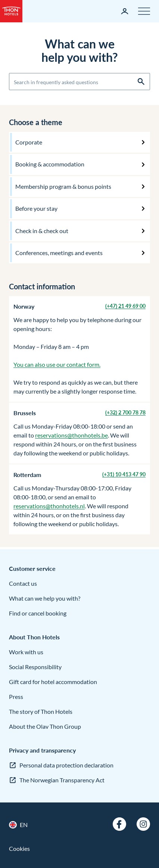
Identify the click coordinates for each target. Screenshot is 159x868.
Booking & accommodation (50, 164)
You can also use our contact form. (57, 364)
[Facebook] (119, 824)
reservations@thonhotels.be (71, 435)
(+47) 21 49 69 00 (125, 306)
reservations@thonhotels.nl (49, 506)
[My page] (125, 11)
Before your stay (36, 208)
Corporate (29, 142)
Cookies (19, 848)
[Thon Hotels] (11, 11)
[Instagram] (143, 824)
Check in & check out (42, 231)
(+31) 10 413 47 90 (124, 474)
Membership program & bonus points (63, 186)
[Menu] (144, 11)
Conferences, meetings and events (59, 253)
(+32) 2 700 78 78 (125, 412)
